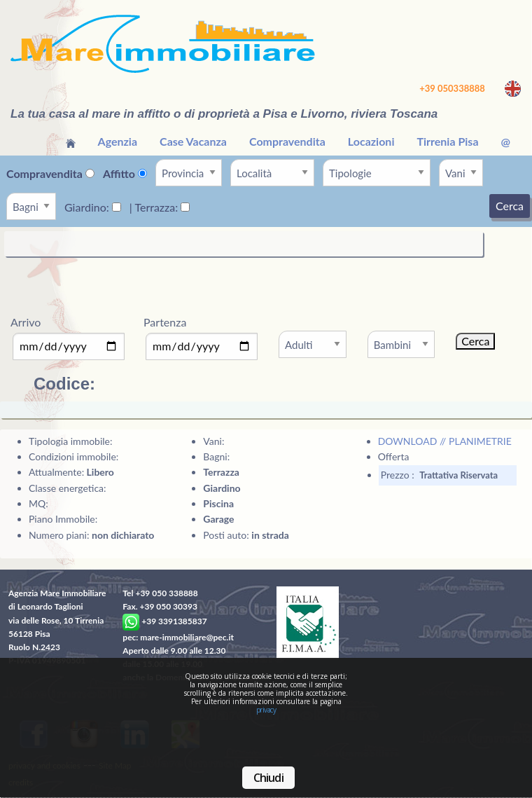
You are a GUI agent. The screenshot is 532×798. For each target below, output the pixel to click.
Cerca (510, 206)
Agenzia (118, 141)
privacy (266, 710)
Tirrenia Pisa (447, 141)
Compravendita (287, 141)
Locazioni (371, 141)
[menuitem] (71, 142)
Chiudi (268, 778)
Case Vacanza (193, 141)
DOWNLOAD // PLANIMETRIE (445, 441)
